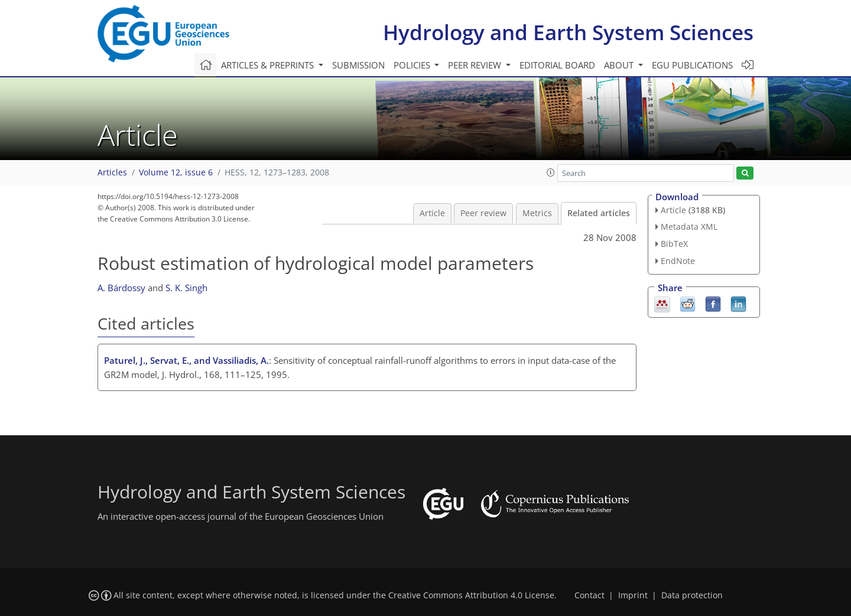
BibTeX (674, 244)
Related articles (599, 213)
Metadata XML (689, 226)
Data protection (692, 595)
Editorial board (557, 65)
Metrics (537, 213)
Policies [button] (413, 65)
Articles (112, 172)
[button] (551, 172)
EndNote (678, 261)
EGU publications (692, 65)
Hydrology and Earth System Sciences (568, 32)
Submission (358, 65)
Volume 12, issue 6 (176, 172)
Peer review (483, 213)
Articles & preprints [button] (269, 65)
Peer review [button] (476, 65)
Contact (589, 595)
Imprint (633, 595)
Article (432, 213)
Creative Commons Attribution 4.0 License (471, 595)
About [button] (620, 65)
